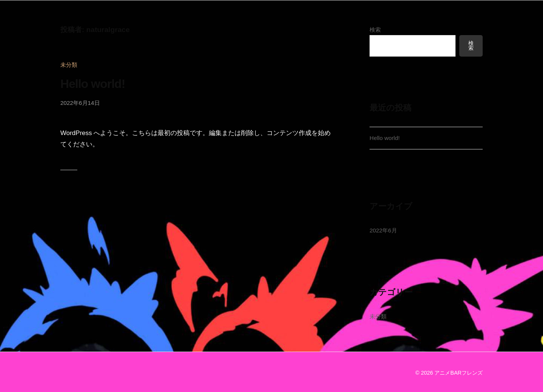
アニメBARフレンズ (459, 373)
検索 (375, 30)
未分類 (69, 65)
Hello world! (93, 84)
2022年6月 (383, 230)
